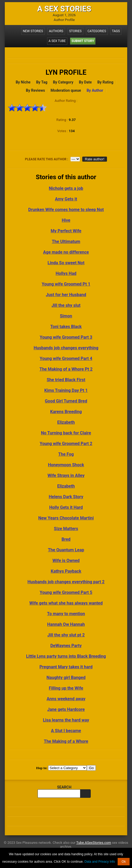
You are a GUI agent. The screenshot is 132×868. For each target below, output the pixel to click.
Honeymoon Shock (66, 465)
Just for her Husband (66, 295)
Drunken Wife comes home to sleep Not (66, 210)
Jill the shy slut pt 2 (66, 635)
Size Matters (66, 529)
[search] (85, 794)
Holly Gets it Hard (66, 507)
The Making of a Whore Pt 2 (66, 369)
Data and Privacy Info (100, 862)
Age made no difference (66, 252)
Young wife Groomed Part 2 (66, 444)
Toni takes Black (66, 327)
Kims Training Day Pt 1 (66, 390)
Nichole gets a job (66, 188)
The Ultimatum (66, 242)
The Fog (66, 454)
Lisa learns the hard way (66, 720)
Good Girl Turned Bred (66, 401)
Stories (75, 31)
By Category (63, 82)
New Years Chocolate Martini (66, 518)
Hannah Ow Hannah (66, 624)
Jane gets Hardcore (66, 709)
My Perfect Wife (66, 231)
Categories (97, 31)
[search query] (59, 794)
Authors (56, 31)
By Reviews (35, 90)
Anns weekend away (66, 699)
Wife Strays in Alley (66, 475)
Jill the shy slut (66, 305)
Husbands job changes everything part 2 (66, 582)
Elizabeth (66, 422)
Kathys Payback (66, 571)
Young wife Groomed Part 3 (66, 337)
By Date (85, 82)
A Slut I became (66, 731)
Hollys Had (66, 273)
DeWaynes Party (66, 646)
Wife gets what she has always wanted (66, 603)
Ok (124, 862)
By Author (95, 90)
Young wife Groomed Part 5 (66, 592)
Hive (66, 220)
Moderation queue (66, 90)
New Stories (33, 31)
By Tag (42, 82)
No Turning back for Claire (66, 433)
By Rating (105, 82)
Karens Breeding (66, 412)
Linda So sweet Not (66, 263)
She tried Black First (66, 380)
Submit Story (83, 41)
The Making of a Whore (66, 741)
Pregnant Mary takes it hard (66, 667)
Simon (66, 316)
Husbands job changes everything (66, 348)
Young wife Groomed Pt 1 (66, 284)
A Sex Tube (57, 41)
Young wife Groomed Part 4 (66, 358)
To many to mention (66, 614)
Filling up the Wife (66, 688)
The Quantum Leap (66, 550)
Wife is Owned (66, 561)
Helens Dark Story (66, 497)
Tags (116, 31)
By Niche (23, 82)
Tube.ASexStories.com (94, 843)
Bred (66, 539)
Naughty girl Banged (66, 678)
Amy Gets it (66, 199)
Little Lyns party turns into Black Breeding (66, 656)
